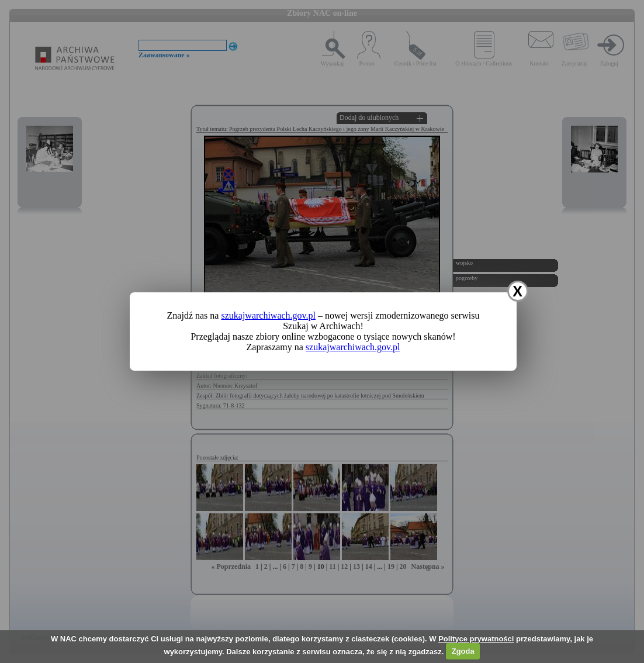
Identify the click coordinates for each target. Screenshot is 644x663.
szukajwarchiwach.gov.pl (268, 315)
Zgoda (463, 651)
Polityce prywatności (476, 639)
